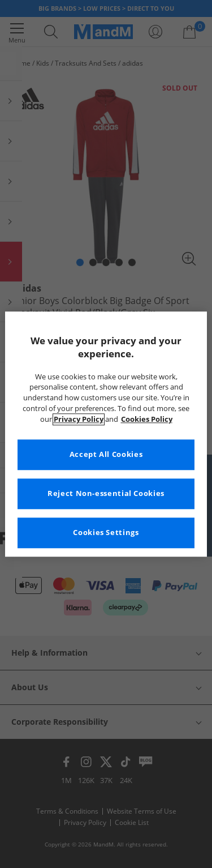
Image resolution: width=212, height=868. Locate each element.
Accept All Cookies (106, 454)
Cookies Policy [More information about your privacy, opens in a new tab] (147, 419)
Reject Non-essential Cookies (106, 493)
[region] (106, 434)
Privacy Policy (79, 419)
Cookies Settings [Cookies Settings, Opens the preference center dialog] (106, 533)
